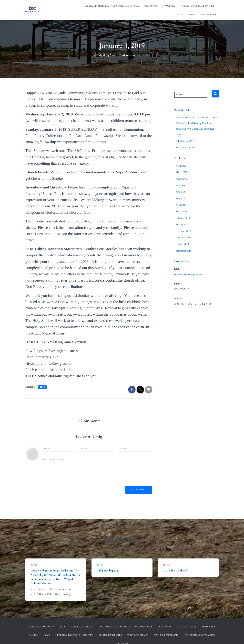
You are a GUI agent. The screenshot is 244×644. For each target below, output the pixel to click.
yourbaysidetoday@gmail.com (189, 275)
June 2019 (181, 192)
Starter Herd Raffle (110, 635)
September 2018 (184, 251)
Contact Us (151, 6)
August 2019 (182, 179)
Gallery (33, 635)
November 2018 (184, 238)
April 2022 (181, 166)
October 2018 (182, 244)
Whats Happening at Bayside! (199, 6)
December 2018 (183, 231)
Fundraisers (208, 14)
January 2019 (182, 225)
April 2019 (181, 205)
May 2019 (181, 199)
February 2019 (183, 218)
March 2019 (182, 212)
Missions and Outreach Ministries (74, 635)
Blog (42, 387)
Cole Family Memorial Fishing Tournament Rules (112, 6)
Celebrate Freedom (82, 627)
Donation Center (185, 14)
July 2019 (181, 186)
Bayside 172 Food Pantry (41, 627)
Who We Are (170, 6)
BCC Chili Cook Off (186, 148)
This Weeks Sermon (138, 635)
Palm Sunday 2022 (185, 141)
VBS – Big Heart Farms (166, 635)
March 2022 (182, 172)
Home (47, 635)
